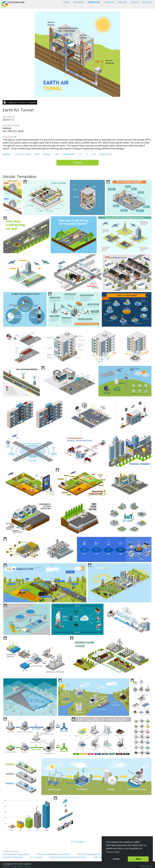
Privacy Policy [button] (113, 852)
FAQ (150, 866)
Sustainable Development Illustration (68, 857)
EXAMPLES (109, 2)
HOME (66, 2)
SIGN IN (135, 2)
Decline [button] (116, 859)
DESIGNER (78, 2)
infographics (69, 154)
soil (94, 154)
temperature (106, 154)
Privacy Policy (9, 866)
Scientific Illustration (13, 857)
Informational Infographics (16, 854)
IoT (81, 154)
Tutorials (143, 866)
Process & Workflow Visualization (53, 854)
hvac (57, 154)
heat (37, 154)
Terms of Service (24, 866)
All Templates (77, 842)
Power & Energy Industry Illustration (95, 854)
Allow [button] (138, 859)
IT (87, 154)
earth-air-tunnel (23, 154)
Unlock (78, 163)
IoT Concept (36, 857)
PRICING (122, 2)
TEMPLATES (94, 2)
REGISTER (147, 2)
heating (47, 154)
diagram (7, 154)
